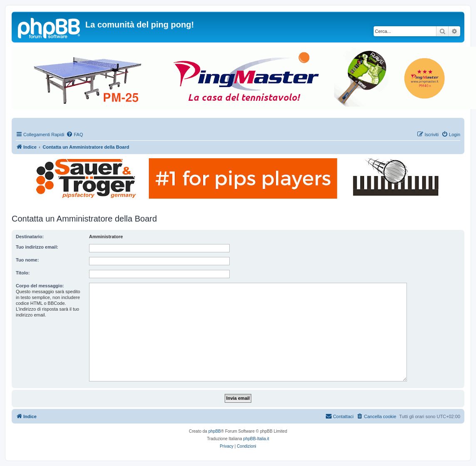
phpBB (215, 431)
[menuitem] (74, 135)
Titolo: (23, 273)
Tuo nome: (27, 260)
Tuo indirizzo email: (37, 247)
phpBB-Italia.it (256, 439)
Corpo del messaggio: (40, 286)
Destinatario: (30, 237)
